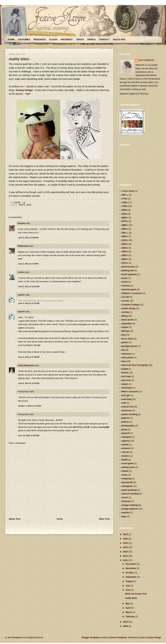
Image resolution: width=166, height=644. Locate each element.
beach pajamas (129, 274)
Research (40, 39)
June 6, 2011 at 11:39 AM (29, 357)
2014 (126, 547)
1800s (124, 210)
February (131, 616)
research (126, 448)
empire (125, 327)
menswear (127, 388)
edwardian (127, 323)
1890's (125, 229)
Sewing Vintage (24, 90)
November (131, 568)
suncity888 (104, 427)
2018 (126, 534)
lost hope (126, 376)
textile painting (129, 490)
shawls (125, 471)
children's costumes (132, 293)
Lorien (21, 272)
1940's (125, 251)
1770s (124, 199)
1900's (125, 236)
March (129, 612)
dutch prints (128, 320)
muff (124, 403)
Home (11, 39)
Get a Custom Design (151, 638)
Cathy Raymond (26, 365)
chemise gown (129, 289)
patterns (126, 418)
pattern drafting (129, 414)
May (128, 604)
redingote (126, 437)
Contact (104, 39)
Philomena (23, 246)
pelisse (125, 422)
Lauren (21, 295)
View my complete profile (134, 94)
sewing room (128, 467)
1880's (125, 225)
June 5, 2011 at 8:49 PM (28, 238)
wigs (124, 516)
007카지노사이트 (81, 427)
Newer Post (15, 519)
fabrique (126, 331)
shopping (126, 478)
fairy (124, 335)
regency (125, 441)
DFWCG (92, 39)
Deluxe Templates (119, 638)
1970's (125, 263)
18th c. (125, 233)
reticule (125, 452)
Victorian (126, 501)
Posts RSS (119, 39)
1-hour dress (128, 191)
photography (128, 426)
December (131, 564)
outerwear (126, 410)
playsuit (125, 433)
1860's (125, 218)
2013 (126, 552)
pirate (124, 429)
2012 (126, 556)
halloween (127, 354)
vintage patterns (130, 509)
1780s (124, 202)
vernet (125, 497)
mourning (126, 399)
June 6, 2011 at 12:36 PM (29, 383)
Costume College (130, 305)
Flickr (53, 39)
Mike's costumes (130, 392)
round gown (127, 463)
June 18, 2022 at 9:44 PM (29, 435)
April (128, 608)
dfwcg (124, 316)
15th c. (125, 195)
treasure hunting (130, 494)
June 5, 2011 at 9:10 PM (28, 264)
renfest (125, 445)
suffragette (127, 486)
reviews (125, 456)
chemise (126, 286)
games (125, 342)
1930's (22, 205)
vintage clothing (130, 505)
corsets (125, 301)
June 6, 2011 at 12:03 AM (29, 286)
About (80, 39)
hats (29, 205)
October (130, 573)
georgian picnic (129, 346)
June (128, 590)
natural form (128, 407)
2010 (126, 622)
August (130, 581)
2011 (126, 560)
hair (123, 350)
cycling (125, 312)
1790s (124, 206)
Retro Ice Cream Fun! (136, 594)
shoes (124, 475)
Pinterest (67, 39)
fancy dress (127, 339)
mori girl (126, 395)
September (132, 577)
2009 (126, 626)
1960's (125, 259)
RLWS (124, 460)
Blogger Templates (91, 638)
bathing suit (127, 270)
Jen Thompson (146, 60)
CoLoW (125, 297)
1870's (125, 221)
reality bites (19, 59)
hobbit (125, 369)
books (124, 278)
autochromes (128, 267)
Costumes (24, 39)
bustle (124, 282)
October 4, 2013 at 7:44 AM (30, 406)
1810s (124, 214)
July (128, 586)
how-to (125, 373)
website (125, 513)
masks (125, 384)
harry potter (127, 357)
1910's (125, 240)
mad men (126, 380)
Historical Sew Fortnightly (135, 365)
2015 (126, 543)
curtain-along (128, 308)
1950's (125, 255)
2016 (126, 539)
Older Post (104, 519)
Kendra (21, 223)
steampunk (127, 482)
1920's (125, 244)
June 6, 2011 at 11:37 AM (29, 303)
